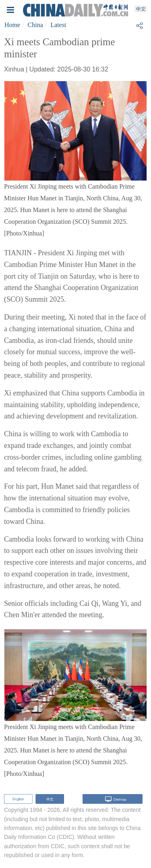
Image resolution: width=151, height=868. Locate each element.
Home (12, 25)
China (35, 25)
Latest (58, 25)
